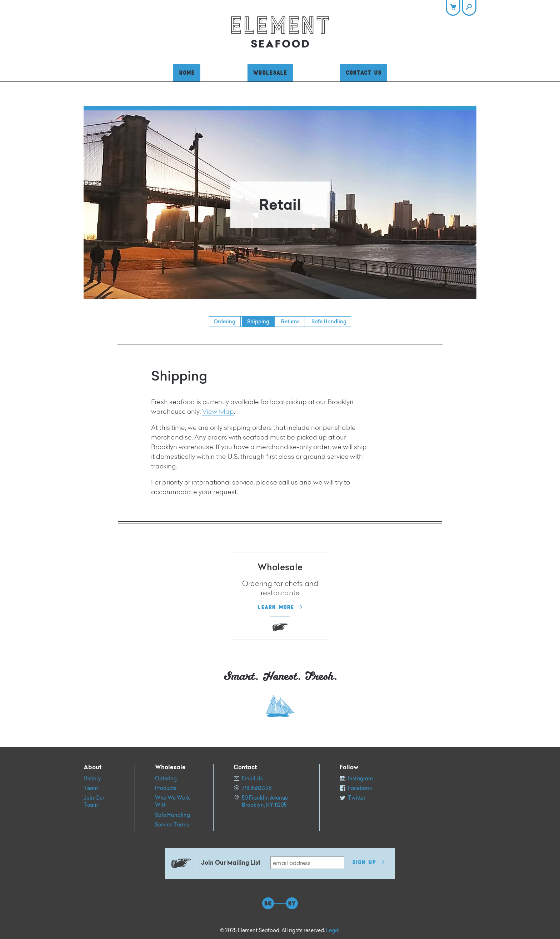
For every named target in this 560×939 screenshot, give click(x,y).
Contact (245, 768)
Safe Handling (329, 322)
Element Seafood (280, 32)
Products (166, 788)
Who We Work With (172, 801)
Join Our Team (94, 801)
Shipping (258, 322)
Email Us (252, 779)
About (92, 768)
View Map (218, 412)
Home (187, 73)
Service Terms (172, 825)
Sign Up (364, 863)
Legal (333, 930)
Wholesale (270, 73)
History (92, 779)
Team (91, 788)
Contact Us (364, 73)
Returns (290, 322)
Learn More (276, 607)
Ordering (224, 322)
